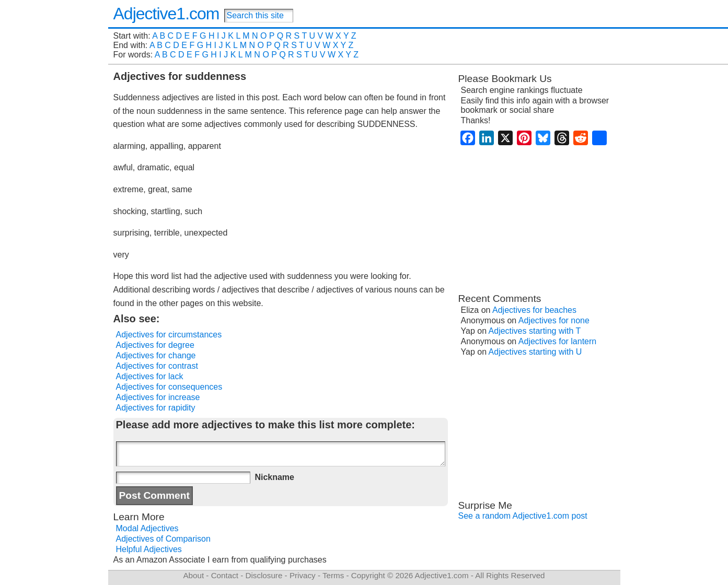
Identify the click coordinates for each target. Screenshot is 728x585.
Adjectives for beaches (534, 310)
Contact (225, 575)
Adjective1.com (166, 14)
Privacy (303, 575)
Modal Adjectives (147, 528)
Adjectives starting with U (535, 352)
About (193, 575)
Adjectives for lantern (557, 341)
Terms (333, 575)
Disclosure (264, 575)
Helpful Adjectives (149, 549)
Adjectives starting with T (535, 331)
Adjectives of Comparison (163, 539)
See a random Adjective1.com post (523, 516)
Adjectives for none (554, 320)
